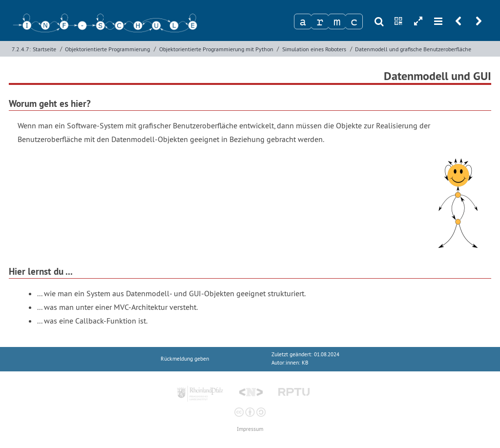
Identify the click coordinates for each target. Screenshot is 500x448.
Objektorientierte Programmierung (107, 49)
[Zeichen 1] (303, 21)
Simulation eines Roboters (314, 49)
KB (305, 363)
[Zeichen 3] (337, 21)
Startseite (44, 49)
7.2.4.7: (21, 49)
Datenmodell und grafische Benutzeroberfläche (413, 49)
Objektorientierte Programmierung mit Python (216, 49)
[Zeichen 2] (320, 21)
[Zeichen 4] (354, 21)
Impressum (250, 429)
